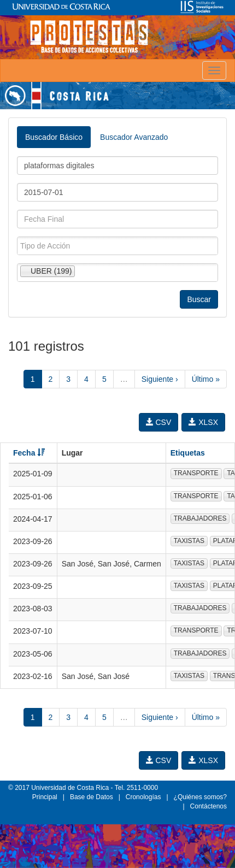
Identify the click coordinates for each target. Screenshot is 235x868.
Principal (45, 797)
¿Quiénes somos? (200, 797)
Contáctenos (208, 806)
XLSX (203, 422)
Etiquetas (188, 453)
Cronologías (143, 797)
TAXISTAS (189, 541)
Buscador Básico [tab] (54, 137)
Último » (206, 379)
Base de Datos (92, 797)
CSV (159, 422)
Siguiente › (160, 379)
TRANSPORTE (196, 473)
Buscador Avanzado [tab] (134, 137)
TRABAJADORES (200, 518)
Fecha (29, 453)
